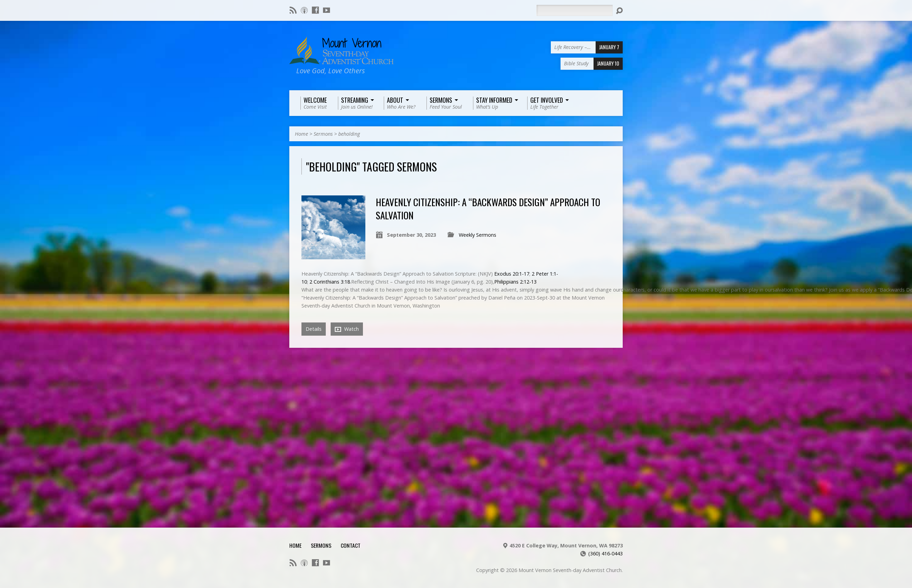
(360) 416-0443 (606, 553)
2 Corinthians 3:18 (330, 282)
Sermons (323, 134)
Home (301, 134)
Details (314, 329)
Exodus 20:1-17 (512, 274)
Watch (347, 329)
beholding (349, 134)
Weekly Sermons (478, 235)
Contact (351, 545)
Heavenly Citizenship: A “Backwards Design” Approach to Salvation (488, 208)
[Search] (574, 10)
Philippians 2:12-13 (515, 282)
